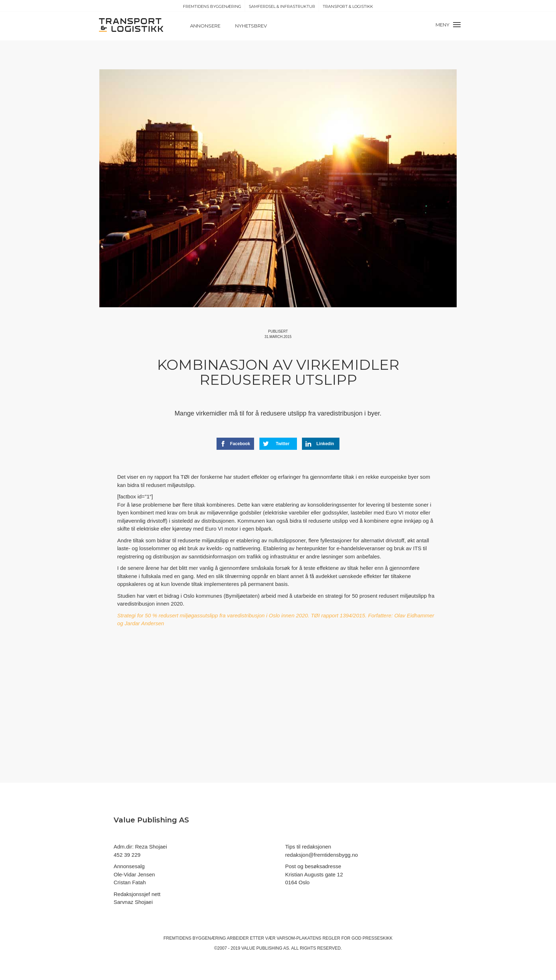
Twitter (276, 444)
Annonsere (205, 26)
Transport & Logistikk (348, 6)
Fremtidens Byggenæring (212, 6)
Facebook (235, 444)
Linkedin (320, 444)
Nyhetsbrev (251, 26)
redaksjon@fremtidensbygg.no (322, 855)
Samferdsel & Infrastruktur (282, 6)
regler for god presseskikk (357, 938)
